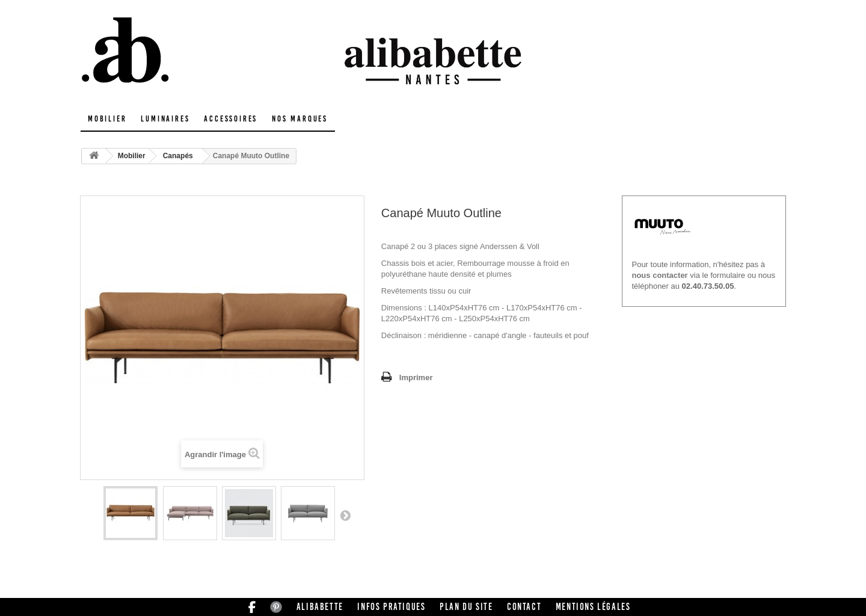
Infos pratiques (391, 607)
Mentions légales (593, 607)
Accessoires (231, 119)
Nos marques (300, 119)
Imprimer (416, 377)
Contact (524, 607)
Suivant (345, 515)
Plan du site (466, 607)
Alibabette (320, 607)
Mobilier (107, 119)
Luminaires (165, 119)
